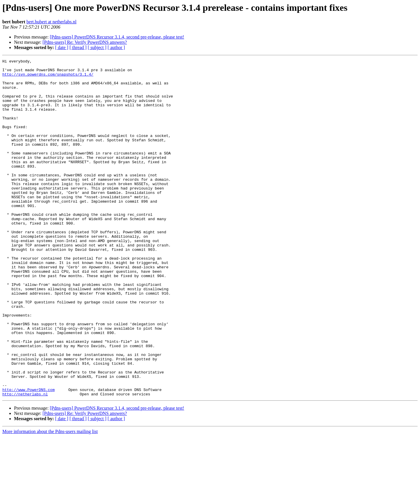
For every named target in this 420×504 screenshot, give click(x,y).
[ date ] (62, 47)
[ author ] (116, 47)
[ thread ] (78, 47)
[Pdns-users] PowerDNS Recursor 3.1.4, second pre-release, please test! (117, 37)
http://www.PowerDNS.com (28, 456)
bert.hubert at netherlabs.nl (52, 22)
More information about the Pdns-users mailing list (50, 499)
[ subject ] (97, 47)
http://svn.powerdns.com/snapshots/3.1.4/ (48, 78)
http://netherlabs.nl (25, 461)
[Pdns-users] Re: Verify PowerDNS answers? (85, 42)
